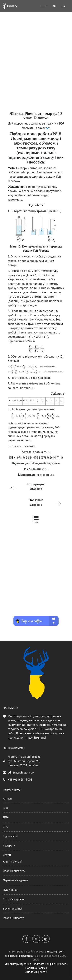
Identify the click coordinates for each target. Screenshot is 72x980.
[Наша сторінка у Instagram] (46, 939)
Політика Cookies (36, 968)
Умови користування (18, 964)
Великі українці (12, 909)
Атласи (7, 799)
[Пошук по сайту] (64, 6)
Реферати (9, 846)
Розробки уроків (13, 899)
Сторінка (34, 486)
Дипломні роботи (36, 972)
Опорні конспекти (14, 871)
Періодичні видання (15, 880)
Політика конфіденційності (50, 964)
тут (48, 128)
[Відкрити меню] (44, 6)
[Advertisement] (36, 68)
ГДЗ (5, 808)
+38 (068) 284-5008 (20, 780)
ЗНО (6, 827)
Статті (7, 855)
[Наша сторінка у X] (36, 939)
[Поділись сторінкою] (54, 6)
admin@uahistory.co (21, 773)
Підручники (10, 890)
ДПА (6, 817)
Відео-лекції (10, 836)
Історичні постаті (14, 918)
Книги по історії (12, 862)
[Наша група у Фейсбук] (26, 939)
